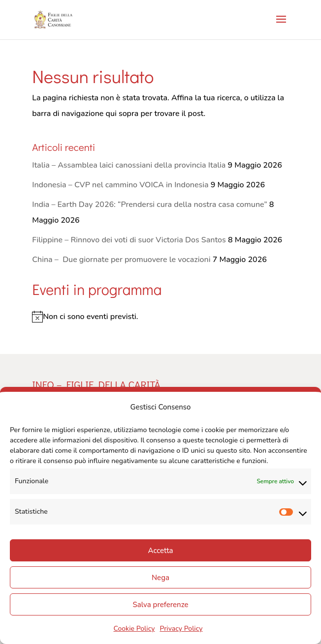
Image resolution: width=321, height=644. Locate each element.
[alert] (160, 317)
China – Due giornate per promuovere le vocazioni (121, 260)
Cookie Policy (134, 629)
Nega (160, 578)
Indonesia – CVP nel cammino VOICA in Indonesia (120, 185)
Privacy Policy (181, 629)
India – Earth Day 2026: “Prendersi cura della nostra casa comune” (149, 205)
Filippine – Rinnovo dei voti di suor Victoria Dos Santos (129, 240)
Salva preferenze (160, 605)
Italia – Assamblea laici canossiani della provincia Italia (129, 165)
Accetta (160, 551)
